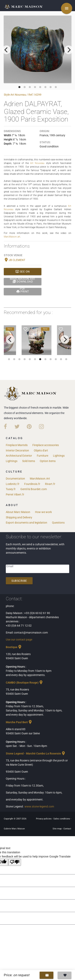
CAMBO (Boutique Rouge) (25, 683)
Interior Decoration (17, 450)
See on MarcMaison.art (23, 272)
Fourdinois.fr (32, 484)
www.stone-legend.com (39, 806)
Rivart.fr (50, 484)
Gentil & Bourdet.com (34, 489)
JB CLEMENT (14, 260)
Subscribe (19, 581)
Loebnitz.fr (13, 484)
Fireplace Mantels (17, 445)
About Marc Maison (18, 512)
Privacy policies (44, 819)
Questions (58, 523)
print (23, 291)
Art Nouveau (37, 163)
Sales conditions (62, 819)
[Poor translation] (15, 862)
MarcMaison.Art (40, 479)
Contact (67, 829)
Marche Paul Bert (19, 722)
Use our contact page (19, 640)
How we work (43, 512)
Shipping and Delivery (19, 517)
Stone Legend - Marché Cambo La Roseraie (36, 753)
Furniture (42, 456)
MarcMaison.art (12, 237)
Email (10, 566)
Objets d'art (41, 450)
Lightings (59, 456)
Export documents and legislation (26, 523)
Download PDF (23, 282)
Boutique (14, 647)
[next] (69, 50)
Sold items (29, 461)
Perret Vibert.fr (15, 494)
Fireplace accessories (46, 445)
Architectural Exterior (19, 456)
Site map (57, 829)
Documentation (15, 479)
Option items (48, 461)
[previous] (6, 50)
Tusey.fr (11, 489)
